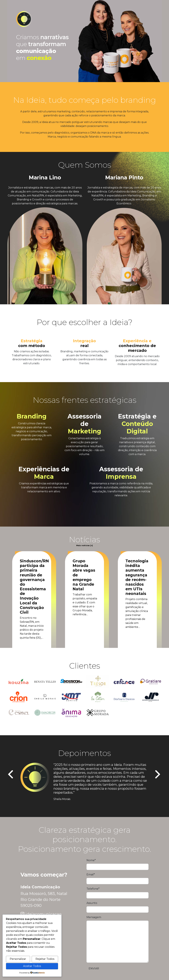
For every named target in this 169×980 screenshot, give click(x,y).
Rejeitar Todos (45, 959)
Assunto (92, 903)
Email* (91, 875)
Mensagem (94, 917)
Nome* (91, 860)
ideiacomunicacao (43, 914)
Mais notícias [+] (84, 546)
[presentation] (11, 775)
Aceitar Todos (32, 966)
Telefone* (93, 889)
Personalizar (18, 959)
